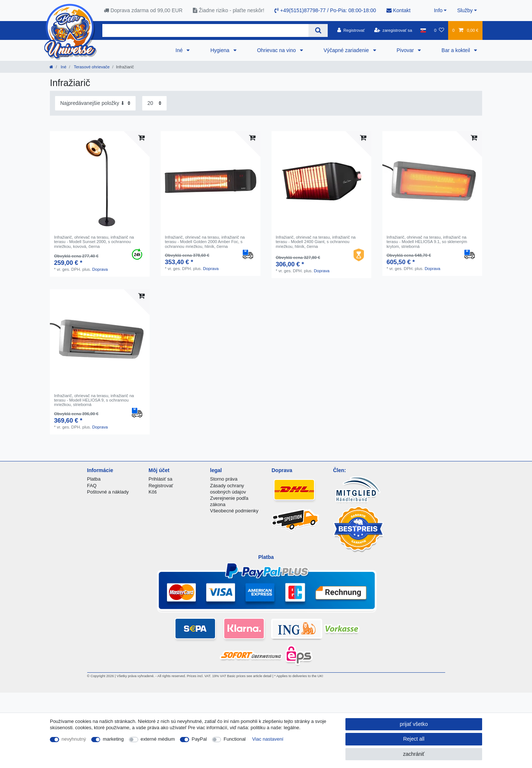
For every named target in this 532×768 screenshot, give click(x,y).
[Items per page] (154, 103)
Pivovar (406, 50)
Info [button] (438, 10)
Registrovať (161, 486)
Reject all (414, 739)
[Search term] (205, 30)
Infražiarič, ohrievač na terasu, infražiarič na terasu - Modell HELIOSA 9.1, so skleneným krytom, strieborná (427, 242)
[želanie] (439, 30)
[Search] (318, 30)
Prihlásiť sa (161, 479)
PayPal (199, 739)
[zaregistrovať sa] (393, 30)
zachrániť (414, 754)
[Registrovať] (351, 30)
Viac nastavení (268, 739)
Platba (94, 479)
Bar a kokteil (456, 50)
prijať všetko (414, 724)
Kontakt (398, 10)
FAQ (92, 486)
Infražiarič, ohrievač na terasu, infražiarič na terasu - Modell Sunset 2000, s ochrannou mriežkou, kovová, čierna (94, 242)
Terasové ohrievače (91, 67)
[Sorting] (95, 103)
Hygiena (220, 50)
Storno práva (224, 479)
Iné (180, 50)
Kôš (153, 492)
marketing (113, 739)
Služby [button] (465, 10)
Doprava (100, 269)
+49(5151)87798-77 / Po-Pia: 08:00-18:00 (325, 10)
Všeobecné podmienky (234, 511)
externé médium (158, 739)
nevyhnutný (74, 739)
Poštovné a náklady (108, 492)
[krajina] (423, 30)
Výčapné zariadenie (347, 50)
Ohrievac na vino (277, 50)
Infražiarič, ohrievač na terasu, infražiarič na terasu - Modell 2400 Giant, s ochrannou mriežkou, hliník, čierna (316, 242)
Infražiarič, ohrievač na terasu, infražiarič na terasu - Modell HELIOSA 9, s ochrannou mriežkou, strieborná (94, 400)
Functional (235, 739)
